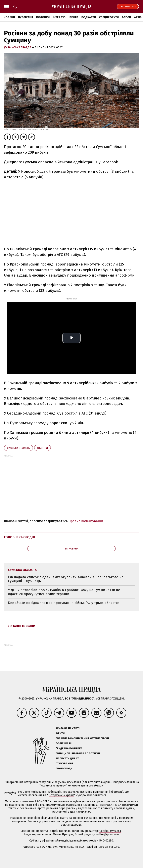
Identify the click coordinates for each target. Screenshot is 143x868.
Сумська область (18, 448)
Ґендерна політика (69, 748)
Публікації (26, 17)
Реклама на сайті (67, 728)
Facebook (110, 162)
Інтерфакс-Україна (61, 795)
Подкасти (89, 17)
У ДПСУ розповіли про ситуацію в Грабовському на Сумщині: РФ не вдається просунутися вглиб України (64, 592)
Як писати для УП (67, 758)
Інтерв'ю (59, 17)
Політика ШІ (64, 743)
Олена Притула (63, 834)
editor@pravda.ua (108, 834)
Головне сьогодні (19, 537)
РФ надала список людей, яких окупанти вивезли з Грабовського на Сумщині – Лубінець (66, 579)
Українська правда (18, 47)
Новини (9, 17)
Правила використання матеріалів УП (82, 738)
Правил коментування (86, 521)
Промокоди (64, 768)
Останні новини (22, 626)
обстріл (42, 448)
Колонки (43, 17)
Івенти (73, 17)
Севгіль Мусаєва (110, 831)
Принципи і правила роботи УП (78, 753)
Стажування (64, 763)
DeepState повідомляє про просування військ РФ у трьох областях (64, 603)
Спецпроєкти (109, 17)
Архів (138, 17)
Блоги (126, 17)
